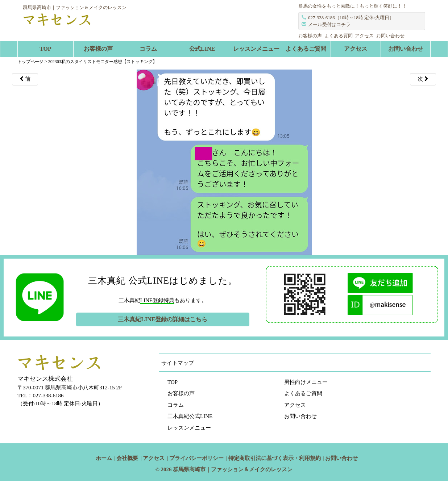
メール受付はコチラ (329, 24)
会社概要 (127, 458)
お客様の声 (310, 36)
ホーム (104, 458)
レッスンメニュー (256, 49)
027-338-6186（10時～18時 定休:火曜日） (351, 18)
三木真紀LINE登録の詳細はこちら (163, 319)
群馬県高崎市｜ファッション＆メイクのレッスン (233, 469)
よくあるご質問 (306, 49)
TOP (45, 49)
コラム (148, 49)
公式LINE (202, 49)
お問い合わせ (390, 36)
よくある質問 (339, 36)
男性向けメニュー (306, 382)
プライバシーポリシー (196, 458)
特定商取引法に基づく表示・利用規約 (275, 458)
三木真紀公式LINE (190, 416)
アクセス (364, 36)
